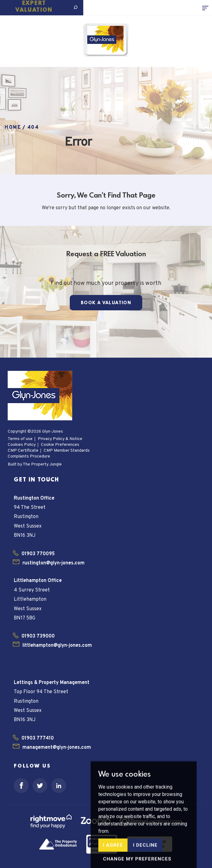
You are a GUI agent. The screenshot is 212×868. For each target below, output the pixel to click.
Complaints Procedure (29, 456)
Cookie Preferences (60, 445)
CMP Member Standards (67, 451)
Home (13, 128)
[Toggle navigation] (207, 8)
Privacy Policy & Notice (60, 439)
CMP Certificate (23, 451)
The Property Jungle (42, 464)
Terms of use (20, 439)
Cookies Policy (22, 445)
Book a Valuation (106, 303)
